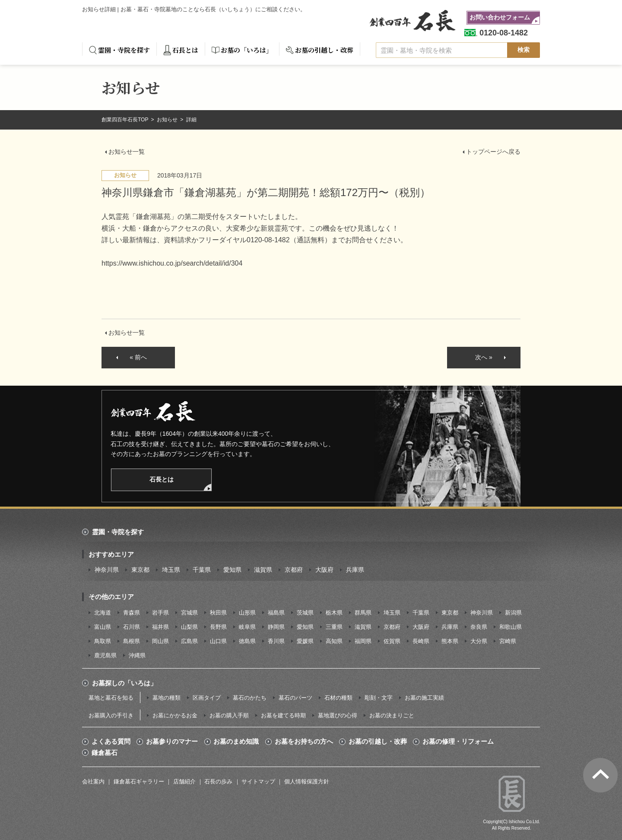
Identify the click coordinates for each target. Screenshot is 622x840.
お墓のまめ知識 (236, 742)
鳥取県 (103, 641)
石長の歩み (218, 781)
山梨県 (189, 627)
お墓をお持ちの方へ (304, 742)
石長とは (185, 50)
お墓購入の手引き (111, 715)
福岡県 (363, 641)
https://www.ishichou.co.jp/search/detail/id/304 (172, 263)
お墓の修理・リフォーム (458, 742)
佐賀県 (392, 641)
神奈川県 (107, 570)
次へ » (484, 357)
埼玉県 (171, 570)
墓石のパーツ (295, 698)
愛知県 (232, 570)
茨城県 (305, 613)
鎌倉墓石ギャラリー (139, 781)
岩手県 (160, 613)
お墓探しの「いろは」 (124, 683)
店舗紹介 (184, 781)
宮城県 (189, 613)
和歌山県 (511, 627)
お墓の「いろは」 (247, 50)
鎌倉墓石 (105, 753)
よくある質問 (111, 742)
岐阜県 (247, 627)
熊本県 (450, 641)
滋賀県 (263, 570)
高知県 (334, 641)
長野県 (218, 627)
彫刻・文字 (379, 698)
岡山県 (160, 641)
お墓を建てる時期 (283, 715)
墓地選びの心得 (338, 715)
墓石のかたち (250, 698)
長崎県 (421, 641)
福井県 (160, 627)
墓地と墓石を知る (111, 698)
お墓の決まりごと (392, 715)
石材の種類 (338, 698)
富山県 (103, 627)
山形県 (247, 613)
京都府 (294, 570)
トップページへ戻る (493, 152)
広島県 (189, 641)
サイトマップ (258, 781)
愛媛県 (305, 641)
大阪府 (324, 570)
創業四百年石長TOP (126, 120)
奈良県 (479, 627)
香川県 (276, 641)
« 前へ (138, 357)
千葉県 (202, 570)
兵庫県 (355, 570)
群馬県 (363, 613)
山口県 (218, 641)
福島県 (276, 613)
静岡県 (276, 627)
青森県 (132, 613)
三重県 (334, 627)
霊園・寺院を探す (124, 50)
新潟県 (513, 613)
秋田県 (218, 613)
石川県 (132, 627)
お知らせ (168, 120)
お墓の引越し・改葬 (324, 50)
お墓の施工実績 (424, 698)
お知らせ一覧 (127, 152)
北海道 (103, 613)
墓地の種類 (167, 698)
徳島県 (247, 641)
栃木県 (334, 613)
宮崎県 (508, 641)
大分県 (479, 641)
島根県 (132, 641)
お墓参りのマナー (172, 742)
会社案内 (93, 781)
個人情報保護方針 (307, 781)
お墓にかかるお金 (175, 715)
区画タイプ (207, 698)
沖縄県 (137, 655)
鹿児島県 (105, 655)
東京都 (140, 570)
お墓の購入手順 (229, 715)
